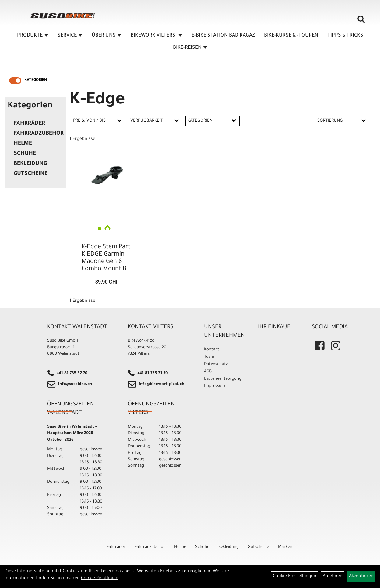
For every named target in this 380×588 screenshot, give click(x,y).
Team (209, 357)
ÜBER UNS (107, 36)
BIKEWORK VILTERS (157, 36)
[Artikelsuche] (361, 22)
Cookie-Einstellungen (295, 576)
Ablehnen (333, 576)
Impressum (215, 386)
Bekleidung (30, 164)
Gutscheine (31, 174)
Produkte (33, 36)
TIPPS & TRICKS (345, 36)
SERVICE (70, 36)
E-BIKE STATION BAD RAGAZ (223, 36)
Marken (285, 547)
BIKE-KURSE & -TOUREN (291, 36)
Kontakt (212, 350)
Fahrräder (29, 124)
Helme (23, 144)
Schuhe (25, 154)
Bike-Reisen (190, 48)
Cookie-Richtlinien (100, 579)
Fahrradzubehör (39, 134)
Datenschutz (216, 364)
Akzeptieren (361, 576)
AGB (208, 372)
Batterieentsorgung (223, 379)
